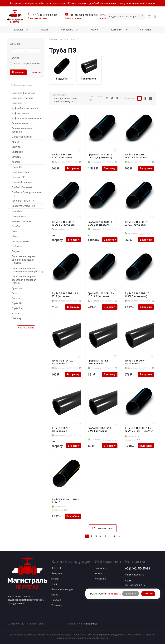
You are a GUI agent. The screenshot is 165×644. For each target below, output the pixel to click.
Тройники (57, 605)
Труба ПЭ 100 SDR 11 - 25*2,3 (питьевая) (101, 223)
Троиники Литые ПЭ (23, 201)
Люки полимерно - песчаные (22, 130)
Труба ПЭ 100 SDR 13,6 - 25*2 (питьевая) (66, 295)
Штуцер (16, 236)
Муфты (55, 579)
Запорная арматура (62, 589)
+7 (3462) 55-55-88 (138, 568)
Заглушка (57, 573)
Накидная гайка (20, 241)
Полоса (16, 298)
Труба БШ (17, 303)
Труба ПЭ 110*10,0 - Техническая (63, 362)
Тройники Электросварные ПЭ (27, 194)
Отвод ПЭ (17, 167)
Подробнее (146, 446)
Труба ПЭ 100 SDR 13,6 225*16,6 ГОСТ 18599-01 (139, 430)
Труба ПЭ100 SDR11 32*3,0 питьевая (99, 430)
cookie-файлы (113, 594)
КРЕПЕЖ (56, 568)
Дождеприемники (22, 137)
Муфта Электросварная (25, 108)
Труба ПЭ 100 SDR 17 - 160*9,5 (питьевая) (138, 295)
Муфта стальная (21, 113)
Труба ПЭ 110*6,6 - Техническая (99, 362)
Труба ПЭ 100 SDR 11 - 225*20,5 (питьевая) (65, 223)
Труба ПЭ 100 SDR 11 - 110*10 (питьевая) (65, 156)
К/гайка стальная (21, 221)
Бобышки (17, 246)
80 (117, 98)
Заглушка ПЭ (19, 103)
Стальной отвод (21, 172)
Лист (14, 293)
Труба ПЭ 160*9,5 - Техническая (135, 362)
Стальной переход (22, 182)
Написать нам (73, 18)
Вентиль (16, 147)
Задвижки (17, 152)
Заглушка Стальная (22, 98)
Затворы (16, 157)
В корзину (73, 168)
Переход (56, 600)
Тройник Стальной (22, 187)
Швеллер (17, 318)
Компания (100, 579)
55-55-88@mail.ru (135, 575)
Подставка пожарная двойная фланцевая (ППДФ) (24, 260)
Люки (54, 584)
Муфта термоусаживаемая (26, 118)
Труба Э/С (17, 308)
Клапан (16, 162)
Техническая (19, 216)
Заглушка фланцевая (23, 93)
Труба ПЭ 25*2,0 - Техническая (62, 430)
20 (107, 98)
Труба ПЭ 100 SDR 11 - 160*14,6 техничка (138, 156)
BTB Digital (92, 624)
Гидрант (16, 251)
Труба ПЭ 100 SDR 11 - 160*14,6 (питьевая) (101, 156)
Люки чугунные (20, 123)
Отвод (55, 595)
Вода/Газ (17, 211)
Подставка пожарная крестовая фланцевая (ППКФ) (24, 280)
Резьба (16, 226)
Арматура (17, 288)
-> (119, 536)
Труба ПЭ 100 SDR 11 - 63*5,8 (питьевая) (138, 223)
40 (112, 98)
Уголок (15, 313)
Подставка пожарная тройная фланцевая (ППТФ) (27, 270)
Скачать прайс (26, 328)
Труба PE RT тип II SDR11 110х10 (66, 501)
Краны (15, 142)
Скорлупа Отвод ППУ (24, 206)
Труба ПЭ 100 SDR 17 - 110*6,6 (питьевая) (101, 295)
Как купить (101, 568)
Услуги (98, 573)
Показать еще (105, 528)
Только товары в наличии (27, 63)
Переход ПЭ (18, 177)
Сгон (14, 231)
